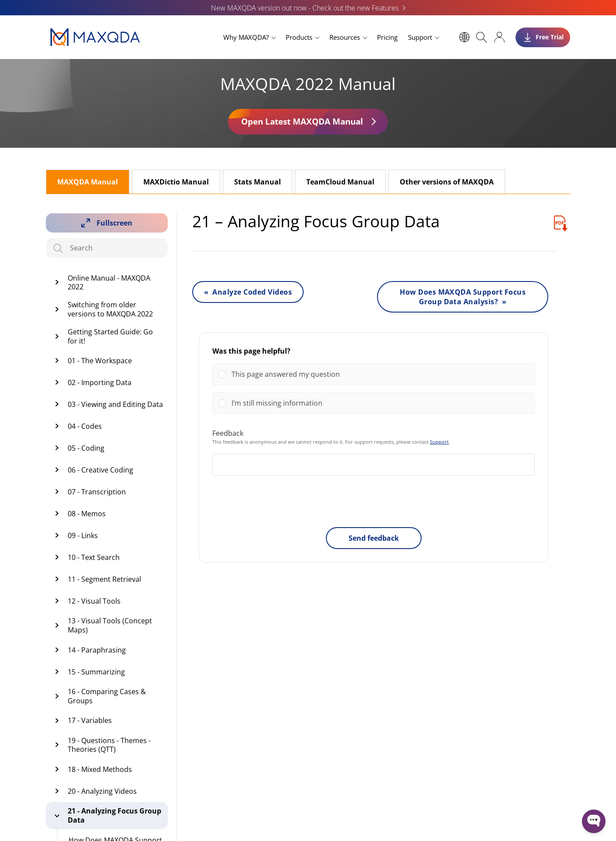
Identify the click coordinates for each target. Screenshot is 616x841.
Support (420, 37)
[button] (380, 374)
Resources (345, 37)
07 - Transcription (97, 492)
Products (299, 37)
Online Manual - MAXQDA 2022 (109, 283)
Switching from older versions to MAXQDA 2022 (110, 309)
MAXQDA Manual (88, 182)
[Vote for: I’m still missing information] (374, 403)
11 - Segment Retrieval (104, 579)
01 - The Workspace (100, 361)
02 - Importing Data (100, 382)
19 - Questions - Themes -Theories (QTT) (109, 745)
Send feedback (374, 538)
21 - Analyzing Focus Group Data (114, 815)
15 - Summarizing (96, 672)
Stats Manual (258, 182)
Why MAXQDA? (246, 37)
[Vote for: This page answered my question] (374, 374)
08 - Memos (87, 514)
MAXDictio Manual (176, 182)
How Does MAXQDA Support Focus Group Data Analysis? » (463, 297)
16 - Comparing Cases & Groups (107, 696)
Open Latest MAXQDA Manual (302, 121)
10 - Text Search (94, 557)
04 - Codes (85, 426)
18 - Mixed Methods (100, 769)
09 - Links (83, 535)
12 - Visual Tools (94, 601)
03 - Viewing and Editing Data (115, 404)
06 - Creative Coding (100, 470)
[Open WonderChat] (594, 821)
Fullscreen (114, 223)
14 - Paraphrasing (97, 650)
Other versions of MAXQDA (447, 182)
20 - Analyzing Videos (102, 791)
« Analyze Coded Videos (248, 292)
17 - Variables (90, 720)
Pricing (387, 37)
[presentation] (374, 503)
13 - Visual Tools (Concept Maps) (110, 625)
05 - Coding (86, 448)
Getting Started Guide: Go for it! (110, 336)
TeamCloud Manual (340, 182)
